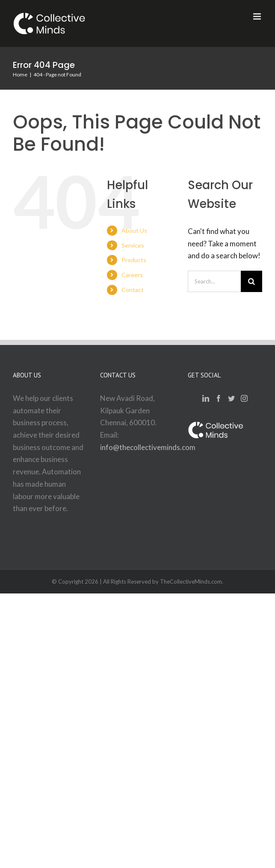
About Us (134, 230)
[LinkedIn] (206, 398)
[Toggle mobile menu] (258, 16)
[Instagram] (244, 398)
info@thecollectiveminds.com (148, 447)
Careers (132, 275)
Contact (133, 290)
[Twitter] (231, 398)
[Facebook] (219, 398)
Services (133, 245)
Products (134, 260)
